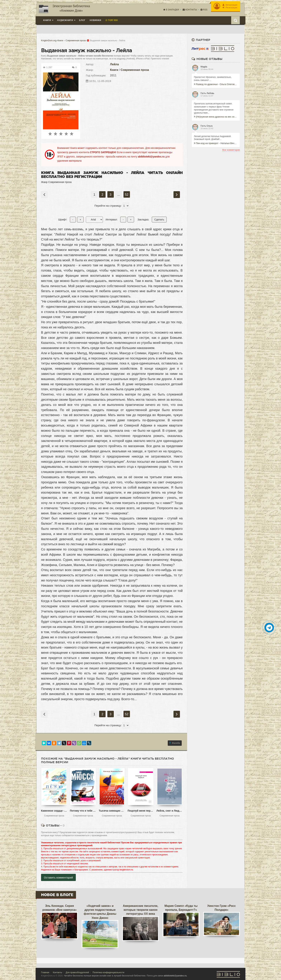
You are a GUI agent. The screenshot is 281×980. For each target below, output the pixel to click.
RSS (204, 10)
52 (127, 195)
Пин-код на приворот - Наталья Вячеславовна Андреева (216, 143)
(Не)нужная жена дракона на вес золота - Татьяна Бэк (216, 117)
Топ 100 (112, 20)
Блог (82, 20)
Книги (114, 70)
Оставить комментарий (58, 877)
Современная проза (135, 70)
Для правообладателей (77, 972)
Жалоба (175, 743)
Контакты (190, 10)
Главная (45, 972)
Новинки (95, 20)
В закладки (171, 10)
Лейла (114, 64)
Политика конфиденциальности (108, 972)
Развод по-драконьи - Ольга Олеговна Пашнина (216, 84)
